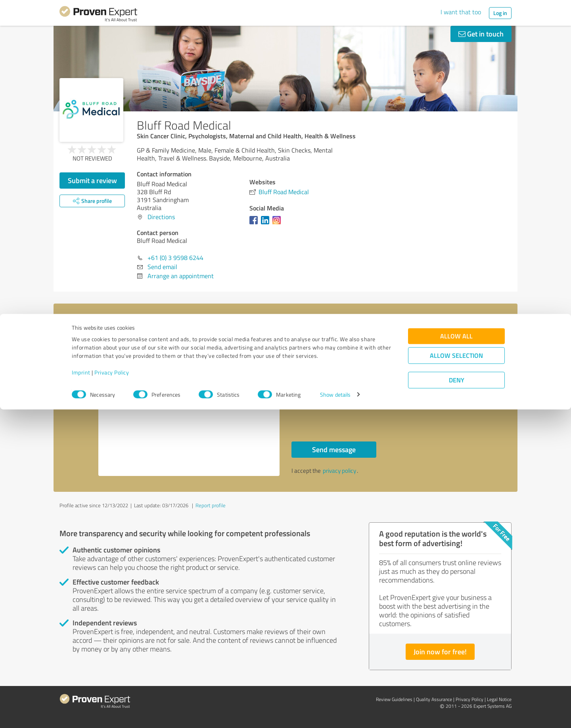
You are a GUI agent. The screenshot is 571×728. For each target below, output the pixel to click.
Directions (161, 217)
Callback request (326, 395)
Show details (335, 713)
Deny (457, 698)
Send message (334, 449)
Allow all (456, 654)
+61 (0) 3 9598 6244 (175, 258)
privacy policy (339, 471)
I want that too (461, 12)
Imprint (81, 691)
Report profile (211, 505)
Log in (500, 13)
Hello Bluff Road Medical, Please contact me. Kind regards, (189, 408)
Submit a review (92, 180)
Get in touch (481, 34)
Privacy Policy (112, 691)
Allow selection (456, 674)
